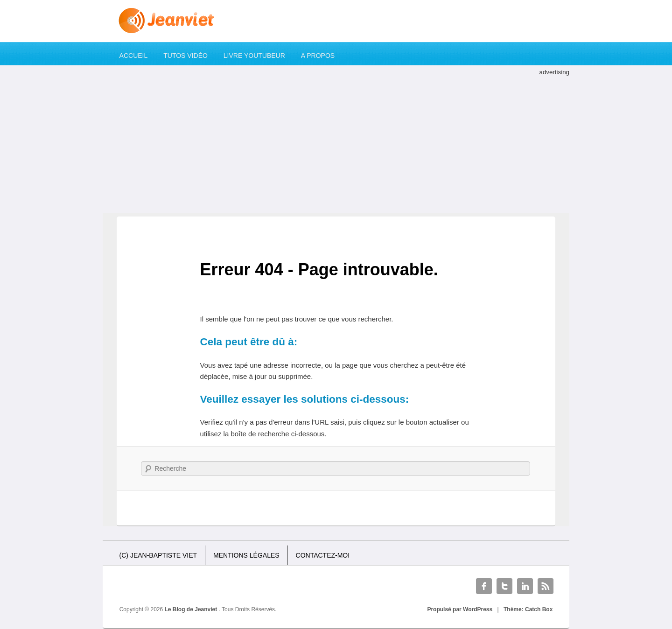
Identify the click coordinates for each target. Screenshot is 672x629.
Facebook (484, 586)
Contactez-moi (323, 555)
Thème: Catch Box (528, 609)
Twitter (504, 586)
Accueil (134, 56)
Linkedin (525, 586)
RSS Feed (546, 586)
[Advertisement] (336, 143)
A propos (318, 56)
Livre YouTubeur (254, 56)
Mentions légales (246, 555)
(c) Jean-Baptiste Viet (158, 555)
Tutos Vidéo (185, 56)
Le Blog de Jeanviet (192, 609)
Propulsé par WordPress (460, 609)
